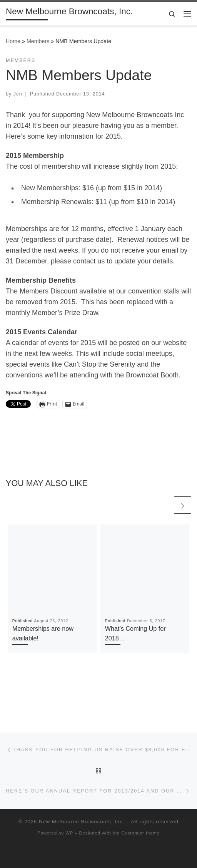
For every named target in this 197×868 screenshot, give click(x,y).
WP (69, 833)
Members (38, 41)
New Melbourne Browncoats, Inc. (82, 822)
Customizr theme (140, 833)
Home (13, 41)
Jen (18, 94)
